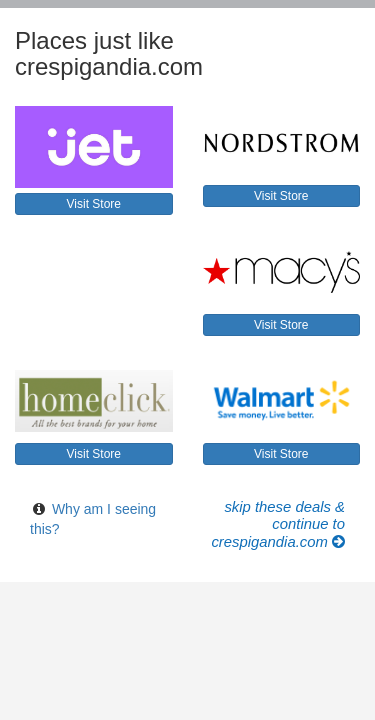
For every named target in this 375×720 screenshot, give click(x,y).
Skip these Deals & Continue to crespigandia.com (278, 524)
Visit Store (94, 204)
